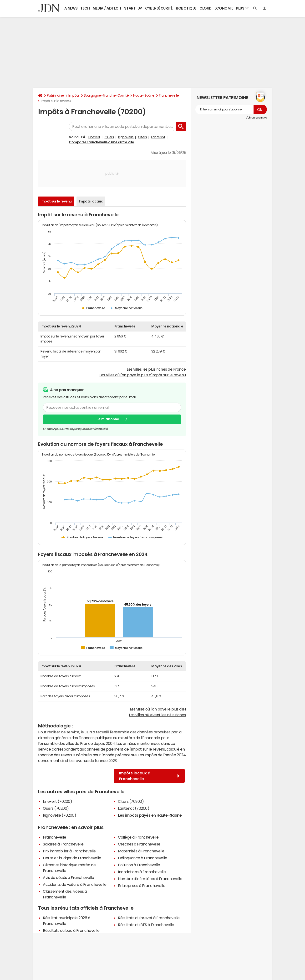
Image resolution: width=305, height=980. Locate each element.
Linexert (94, 137)
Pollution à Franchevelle (139, 865)
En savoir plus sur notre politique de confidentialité (75, 429)
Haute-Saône (144, 95)
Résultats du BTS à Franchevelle (146, 925)
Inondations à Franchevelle (142, 872)
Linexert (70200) (57, 801)
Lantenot (158, 137)
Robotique (186, 8)
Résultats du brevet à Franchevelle (149, 918)
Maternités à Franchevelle (141, 851)
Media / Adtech (107, 8)
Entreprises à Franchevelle (142, 886)
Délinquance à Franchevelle (143, 858)
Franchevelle (169, 95)
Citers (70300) (131, 801)
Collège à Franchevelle (138, 837)
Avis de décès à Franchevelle (69, 877)
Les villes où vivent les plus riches (157, 715)
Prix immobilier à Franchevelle (69, 851)
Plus (242, 8)
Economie (224, 8)
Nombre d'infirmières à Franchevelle (150, 879)
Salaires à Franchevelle (63, 844)
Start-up (133, 8)
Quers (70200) (56, 808)
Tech (85, 8)
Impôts (74, 95)
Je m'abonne (108, 419)
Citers (142, 137)
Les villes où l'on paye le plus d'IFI (158, 709)
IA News (71, 8)
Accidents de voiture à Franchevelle (75, 884)
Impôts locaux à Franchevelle (149, 776)
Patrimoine (55, 95)
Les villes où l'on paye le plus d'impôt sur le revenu (143, 375)
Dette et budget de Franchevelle (72, 858)
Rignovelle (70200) (59, 815)
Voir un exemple (256, 118)
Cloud (206, 8)
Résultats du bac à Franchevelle (71, 930)
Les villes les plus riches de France (156, 369)
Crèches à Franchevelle (139, 844)
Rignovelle (126, 137)
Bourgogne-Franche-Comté (106, 95)
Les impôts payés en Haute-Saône (150, 815)
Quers (109, 137)
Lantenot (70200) (134, 808)
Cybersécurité (159, 8)
